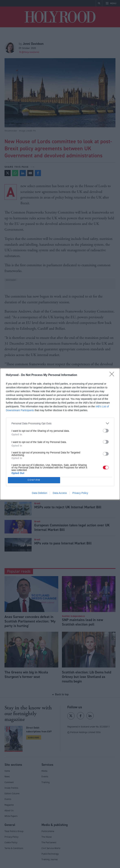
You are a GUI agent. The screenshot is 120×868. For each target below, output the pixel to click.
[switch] (106, 431)
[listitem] (60, 423)
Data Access (60, 493)
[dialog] (60, 434)
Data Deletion (40, 493)
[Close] (113, 375)
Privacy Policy (80, 493)
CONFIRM (34, 480)
